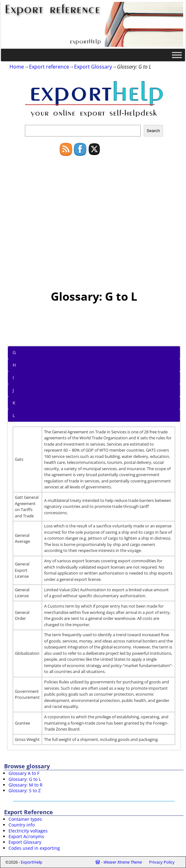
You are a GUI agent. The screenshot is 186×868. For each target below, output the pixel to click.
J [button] (13, 390)
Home (17, 67)
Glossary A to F (24, 773)
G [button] (14, 352)
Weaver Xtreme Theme (123, 862)
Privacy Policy (162, 862)
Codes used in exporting (34, 848)
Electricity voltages (28, 831)
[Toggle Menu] (177, 55)
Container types (25, 819)
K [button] (14, 403)
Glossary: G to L (25, 779)
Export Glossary (93, 67)
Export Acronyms (26, 836)
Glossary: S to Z (25, 790)
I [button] (13, 378)
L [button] (14, 415)
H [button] (14, 365)
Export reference (49, 67)
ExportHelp (32, 862)
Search (153, 131)
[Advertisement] (94, 220)
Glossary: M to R (26, 785)
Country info (22, 825)
